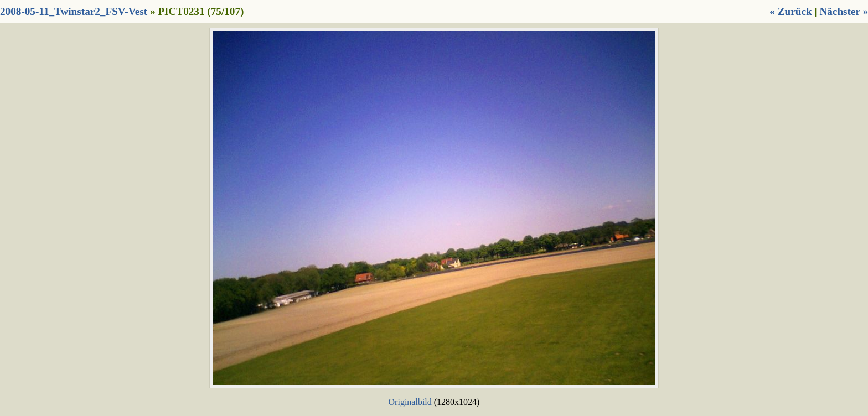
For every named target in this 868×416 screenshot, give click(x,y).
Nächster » (844, 11)
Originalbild (410, 402)
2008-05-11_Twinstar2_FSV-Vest (74, 11)
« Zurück (790, 11)
